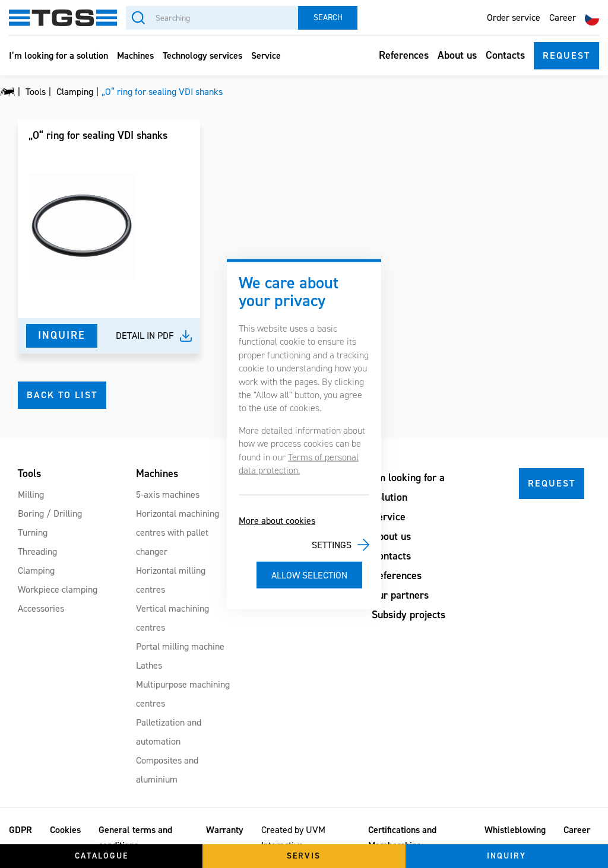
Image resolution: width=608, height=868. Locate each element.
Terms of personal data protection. (299, 463)
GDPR (20, 830)
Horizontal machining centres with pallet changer (178, 532)
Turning (33, 532)
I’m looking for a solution (58, 55)
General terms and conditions (135, 837)
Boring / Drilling (50, 514)
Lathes (149, 665)
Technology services (202, 55)
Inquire (62, 335)
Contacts (505, 55)
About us (457, 55)
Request (566, 55)
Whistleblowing (515, 830)
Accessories (41, 608)
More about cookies (277, 521)
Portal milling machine (180, 646)
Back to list (62, 395)
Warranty (225, 830)
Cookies (65, 830)
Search (328, 18)
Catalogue (102, 856)
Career (563, 18)
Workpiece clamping (58, 589)
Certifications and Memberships (402, 837)
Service (266, 55)
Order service (514, 18)
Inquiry (506, 856)
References (404, 55)
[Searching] (212, 18)
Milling (31, 495)
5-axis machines (168, 495)
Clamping (36, 570)
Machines (135, 55)
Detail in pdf (145, 336)
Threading (37, 551)
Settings (332, 545)
